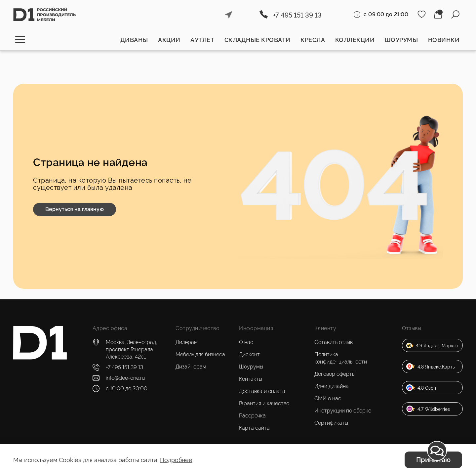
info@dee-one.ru (125, 378)
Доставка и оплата (262, 391)
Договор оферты (335, 374)
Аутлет (202, 40)
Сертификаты (331, 423)
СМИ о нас (328, 398)
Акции (169, 40)
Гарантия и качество (264, 403)
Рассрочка (252, 416)
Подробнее (176, 460)
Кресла (313, 40)
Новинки (444, 40)
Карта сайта (254, 428)
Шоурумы (401, 40)
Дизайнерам (191, 367)
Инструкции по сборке (343, 411)
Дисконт (249, 354)
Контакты (251, 379)
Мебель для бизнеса (200, 354)
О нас (246, 342)
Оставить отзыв (334, 342)
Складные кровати (258, 40)
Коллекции (355, 40)
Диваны (134, 40)
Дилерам (187, 342)
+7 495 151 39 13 (297, 15)
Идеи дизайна (332, 386)
